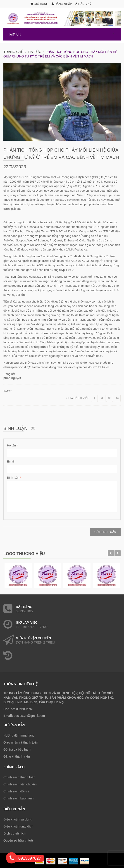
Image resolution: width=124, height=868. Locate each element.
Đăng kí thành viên (17, 756)
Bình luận (13, 478)
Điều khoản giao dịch (18, 826)
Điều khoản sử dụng (18, 819)
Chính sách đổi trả (16, 791)
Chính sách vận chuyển (20, 784)
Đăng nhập (62, 4)
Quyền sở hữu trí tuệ (18, 840)
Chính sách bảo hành (18, 798)
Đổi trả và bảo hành (17, 749)
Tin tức (34, 52)
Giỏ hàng (39, 4)
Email (11, 461)
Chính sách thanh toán (19, 777)
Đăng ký (83, 4)
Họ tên (11, 446)
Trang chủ (13, 52)
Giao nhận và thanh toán (21, 742)
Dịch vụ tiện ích (14, 833)
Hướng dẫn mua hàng (19, 735)
